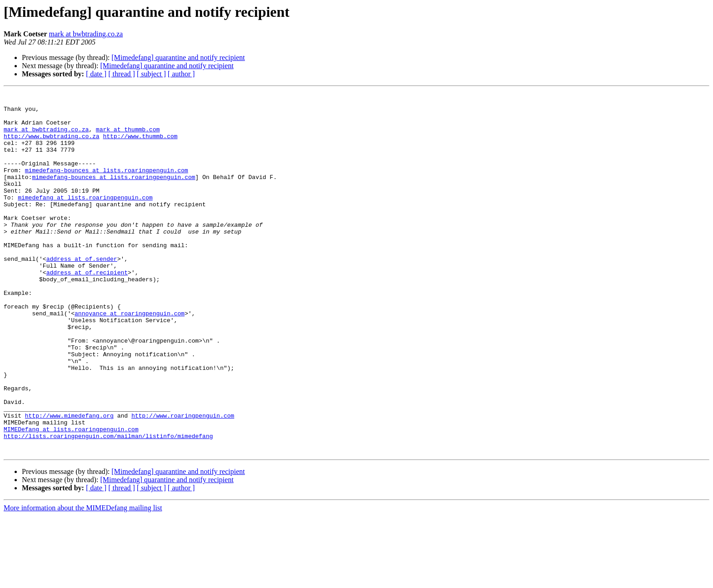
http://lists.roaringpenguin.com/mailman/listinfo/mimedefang (108, 505)
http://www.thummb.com (140, 145)
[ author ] (181, 74)
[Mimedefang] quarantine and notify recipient (178, 57)
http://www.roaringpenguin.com (183, 481)
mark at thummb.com (128, 137)
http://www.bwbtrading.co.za (52, 145)
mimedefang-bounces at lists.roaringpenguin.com (107, 186)
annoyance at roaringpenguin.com (130, 358)
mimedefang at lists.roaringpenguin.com (85, 219)
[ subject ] (151, 74)
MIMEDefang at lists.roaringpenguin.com (71, 497)
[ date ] (96, 74)
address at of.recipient (87, 309)
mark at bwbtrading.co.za (86, 34)
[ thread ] (122, 74)
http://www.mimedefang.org (69, 481)
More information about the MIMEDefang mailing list (83, 580)
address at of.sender (82, 293)
